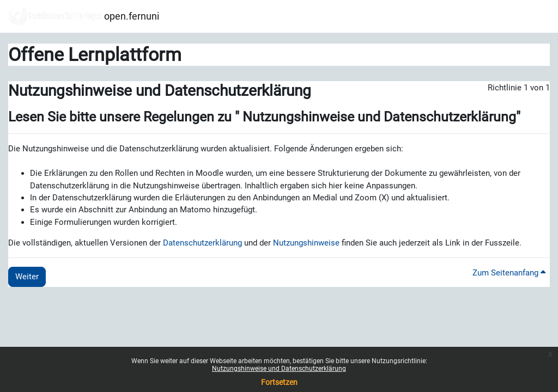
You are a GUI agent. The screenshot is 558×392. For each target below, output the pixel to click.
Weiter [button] (27, 277)
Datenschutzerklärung (202, 243)
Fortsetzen (279, 382)
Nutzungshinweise (306, 243)
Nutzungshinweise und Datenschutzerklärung (279, 369)
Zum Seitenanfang (509, 273)
